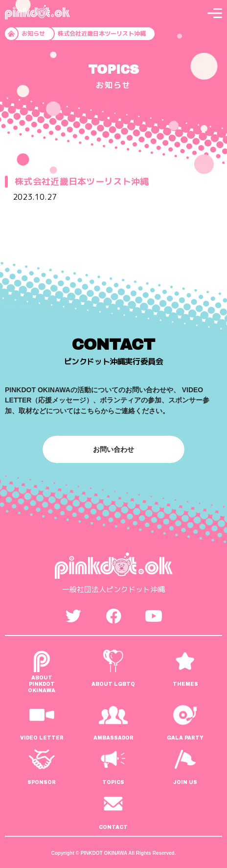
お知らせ (33, 33)
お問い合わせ (113, 449)
